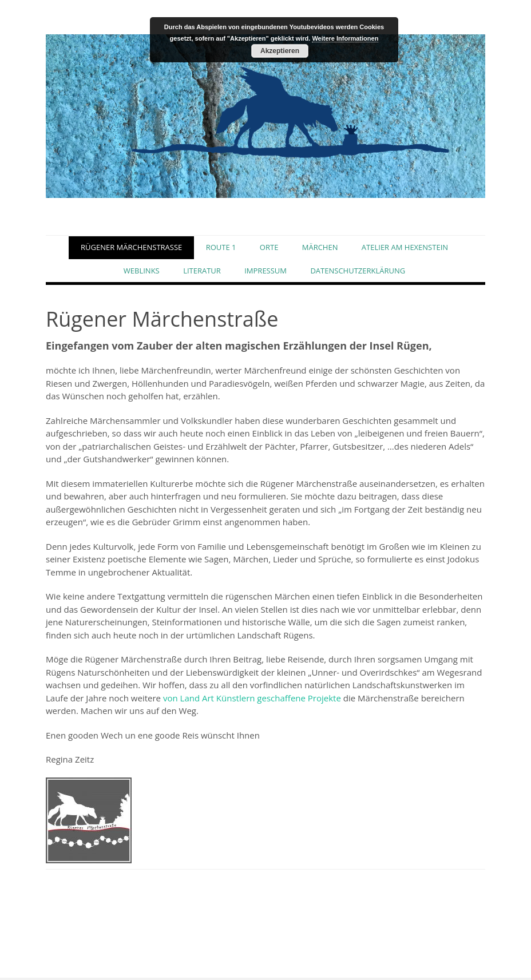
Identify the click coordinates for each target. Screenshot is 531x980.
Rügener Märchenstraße (131, 248)
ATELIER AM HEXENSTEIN (405, 248)
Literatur (202, 273)
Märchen (320, 248)
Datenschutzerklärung (358, 273)
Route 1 (221, 248)
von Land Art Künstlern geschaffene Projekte (252, 700)
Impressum (265, 273)
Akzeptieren (280, 51)
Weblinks (142, 273)
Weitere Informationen (345, 38)
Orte (269, 248)
